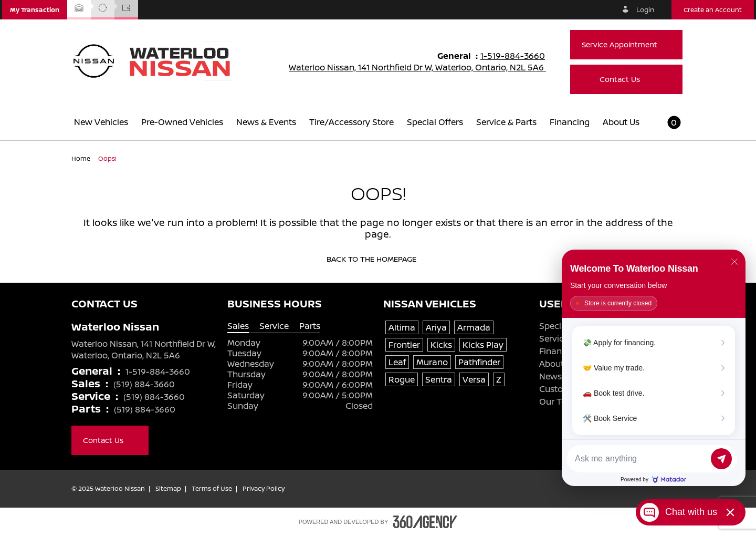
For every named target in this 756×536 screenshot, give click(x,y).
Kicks (441, 345)
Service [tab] (274, 326)
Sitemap (168, 489)
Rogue (402, 379)
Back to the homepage (378, 259)
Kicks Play (483, 345)
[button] (35, 10)
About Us (558, 364)
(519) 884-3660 (144, 384)
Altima (402, 327)
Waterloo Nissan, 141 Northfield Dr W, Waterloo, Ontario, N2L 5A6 (424, 67)
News (550, 376)
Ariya (436, 327)
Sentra (439, 379)
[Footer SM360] (425, 522)
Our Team (559, 401)
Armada (474, 327)
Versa (474, 379)
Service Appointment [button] (626, 44)
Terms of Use (212, 489)
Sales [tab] (238, 326)
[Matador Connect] (654, 368)
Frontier (404, 345)
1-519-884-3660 (517, 56)
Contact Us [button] (627, 79)
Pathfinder (479, 362)
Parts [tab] (310, 326)
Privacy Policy (264, 489)
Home (82, 158)
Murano (432, 362)
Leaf (397, 362)
